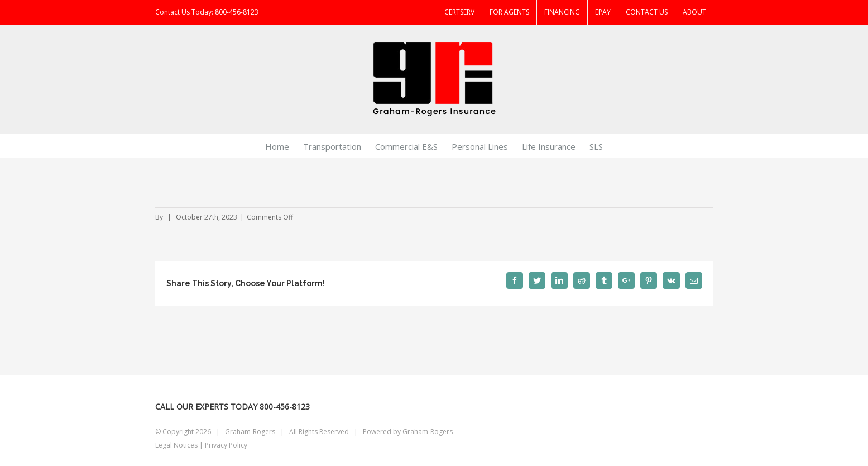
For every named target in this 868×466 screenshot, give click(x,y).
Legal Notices (176, 445)
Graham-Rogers (428, 432)
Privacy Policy (226, 445)
